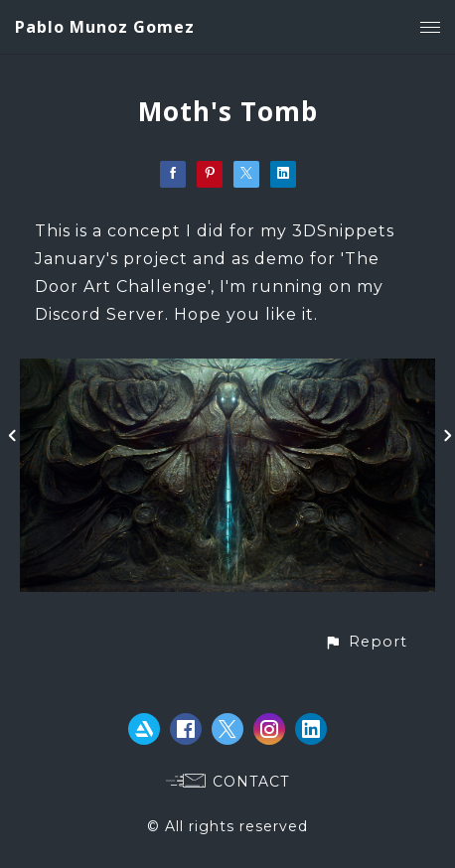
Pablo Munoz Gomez (105, 27)
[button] (366, 642)
